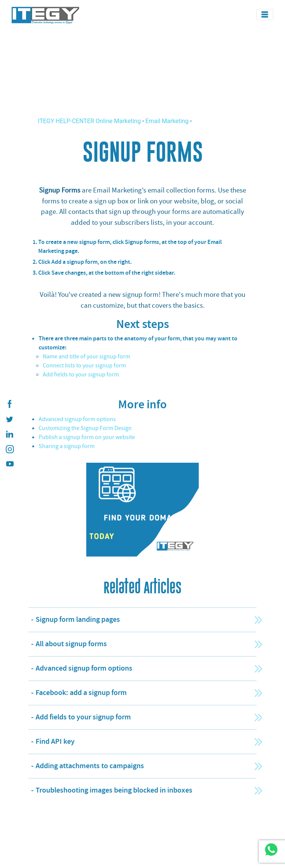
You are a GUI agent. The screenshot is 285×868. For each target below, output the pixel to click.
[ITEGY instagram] (9, 449)
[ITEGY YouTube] (9, 464)
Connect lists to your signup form (84, 366)
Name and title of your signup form (86, 357)
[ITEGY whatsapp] (271, 849)
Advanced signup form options (77, 419)
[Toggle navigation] (265, 15)
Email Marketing (167, 121)
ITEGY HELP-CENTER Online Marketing (90, 121)
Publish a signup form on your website (87, 437)
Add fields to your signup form (81, 375)
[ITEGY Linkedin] (9, 434)
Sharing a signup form (67, 446)
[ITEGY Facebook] (9, 404)
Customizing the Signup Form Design (85, 428)
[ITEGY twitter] (9, 419)
